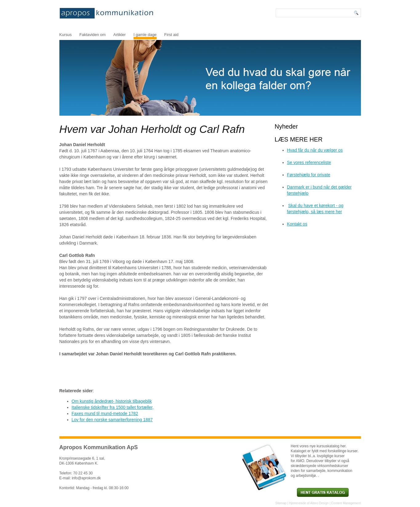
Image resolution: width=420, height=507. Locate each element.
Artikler (119, 35)
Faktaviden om (92, 35)
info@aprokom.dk (86, 478)
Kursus (66, 35)
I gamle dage (145, 35)
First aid (171, 35)
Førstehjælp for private (309, 175)
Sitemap (281, 503)
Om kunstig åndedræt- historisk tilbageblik (112, 401)
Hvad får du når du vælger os (315, 150)
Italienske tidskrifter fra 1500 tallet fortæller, (113, 407)
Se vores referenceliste (309, 162)
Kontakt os (297, 224)
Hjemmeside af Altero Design (309, 503)
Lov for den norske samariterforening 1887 (112, 420)
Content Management (346, 503)
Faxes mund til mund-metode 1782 (105, 413)
